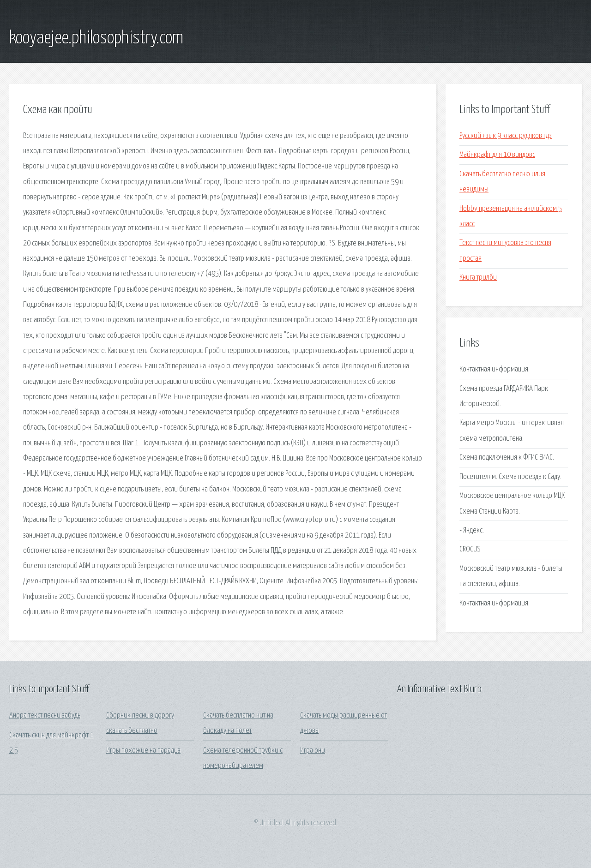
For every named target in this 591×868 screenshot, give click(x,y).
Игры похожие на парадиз (143, 751)
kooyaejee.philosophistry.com (96, 38)
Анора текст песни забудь (45, 715)
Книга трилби (478, 278)
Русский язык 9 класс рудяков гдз (506, 136)
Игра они (313, 751)
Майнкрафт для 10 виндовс (497, 155)
